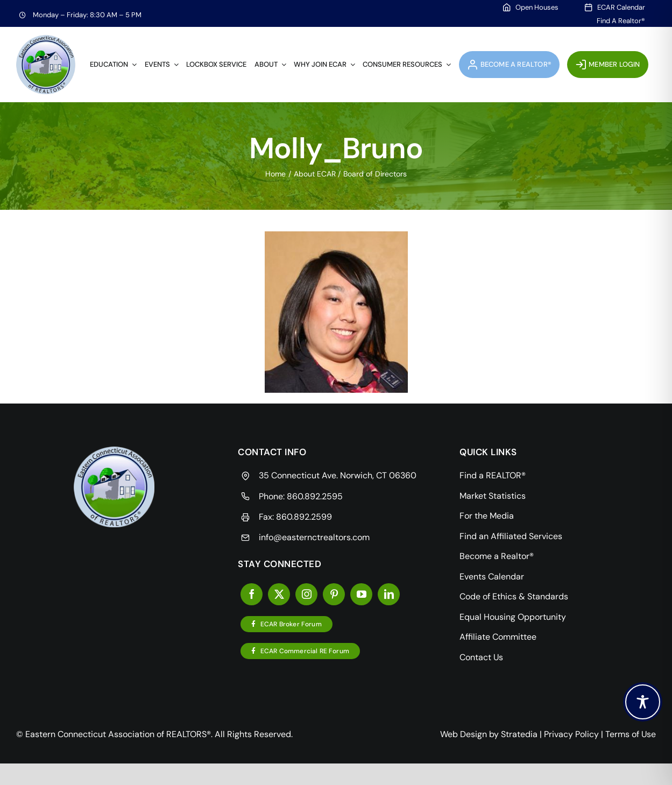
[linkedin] (389, 594)
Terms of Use (631, 734)
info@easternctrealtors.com (314, 537)
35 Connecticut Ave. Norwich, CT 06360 (338, 475)
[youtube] (361, 594)
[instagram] (306, 594)
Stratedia (519, 734)
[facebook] (252, 594)
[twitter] (279, 594)
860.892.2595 (315, 496)
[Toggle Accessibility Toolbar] (643, 702)
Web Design (464, 734)
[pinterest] (334, 594)
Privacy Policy (571, 734)
